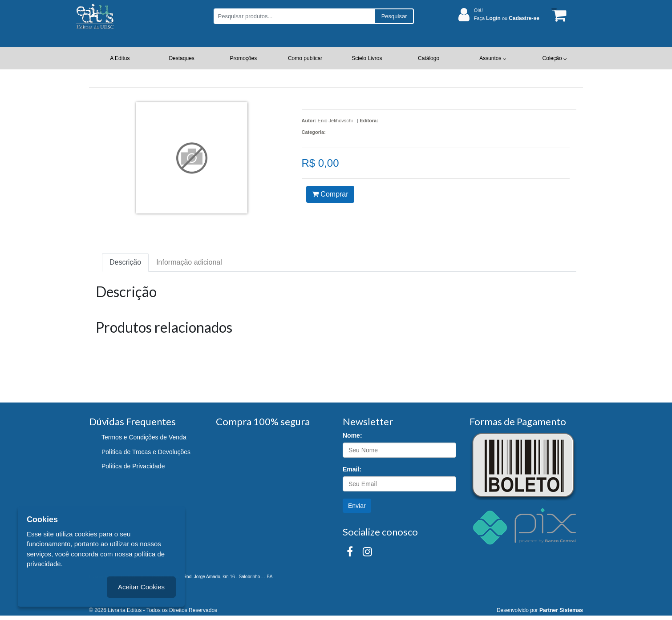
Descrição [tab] (125, 262)
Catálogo (429, 58)
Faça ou (507, 18)
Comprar (330, 194)
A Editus (120, 58)
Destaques (181, 58)
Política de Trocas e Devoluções (146, 452)
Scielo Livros (367, 58)
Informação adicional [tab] (189, 262)
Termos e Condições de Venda (144, 437)
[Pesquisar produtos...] (294, 16)
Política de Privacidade (133, 466)
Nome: (352, 435)
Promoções (244, 58)
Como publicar (305, 58)
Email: (352, 469)
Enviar (357, 506)
